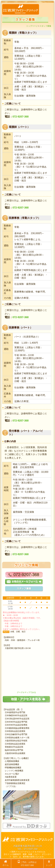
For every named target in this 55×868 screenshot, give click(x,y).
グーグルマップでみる (26, 692)
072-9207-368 (21, 117)
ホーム (6, 863)
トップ (49, 863)
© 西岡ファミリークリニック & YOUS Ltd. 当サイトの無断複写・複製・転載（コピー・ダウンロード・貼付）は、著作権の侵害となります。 (27, 854)
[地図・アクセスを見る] (26, 702)
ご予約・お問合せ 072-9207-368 (27, 863)
